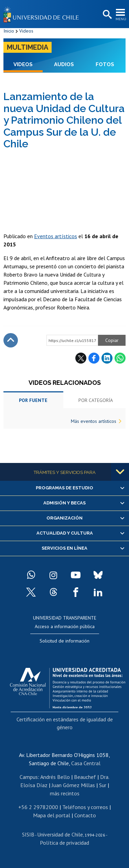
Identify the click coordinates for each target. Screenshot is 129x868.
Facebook (94, 358)
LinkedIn (107, 358)
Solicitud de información (64, 641)
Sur (103, 785)
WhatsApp (120, 358)
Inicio (9, 31)
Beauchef (85, 777)
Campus (29, 777)
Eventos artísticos (56, 236)
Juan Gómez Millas (73, 785)
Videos (26, 31)
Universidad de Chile (60, 834)
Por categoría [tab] (96, 400)
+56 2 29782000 (38, 807)
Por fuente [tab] (33, 400)
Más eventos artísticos (94, 421)
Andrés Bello (55, 777)
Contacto (85, 815)
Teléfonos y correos (85, 807)
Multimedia (28, 47)
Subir (11, 340)
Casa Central (86, 763)
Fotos (105, 64)
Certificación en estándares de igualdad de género (65, 723)
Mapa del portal (52, 815)
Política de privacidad (64, 843)
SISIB (28, 834)
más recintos (65, 793)
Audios (64, 64)
